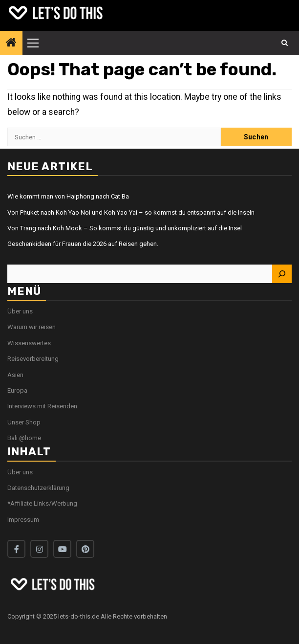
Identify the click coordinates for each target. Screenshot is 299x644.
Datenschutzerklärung (38, 488)
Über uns (20, 311)
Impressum (23, 520)
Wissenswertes (29, 343)
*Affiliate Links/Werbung (42, 503)
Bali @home (24, 438)
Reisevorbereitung (33, 359)
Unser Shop (24, 422)
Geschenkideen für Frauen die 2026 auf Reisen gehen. (83, 244)
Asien (15, 375)
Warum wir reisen (32, 327)
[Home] (11, 44)
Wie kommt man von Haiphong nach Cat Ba (68, 196)
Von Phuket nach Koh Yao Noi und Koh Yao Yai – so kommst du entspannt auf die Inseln (131, 212)
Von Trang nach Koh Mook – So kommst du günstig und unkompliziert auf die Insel (125, 228)
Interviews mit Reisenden (42, 406)
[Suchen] (282, 274)
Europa (17, 390)
